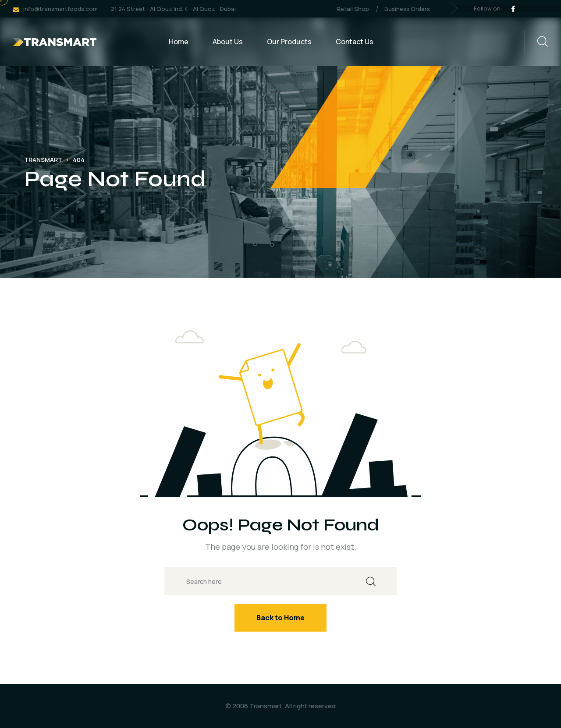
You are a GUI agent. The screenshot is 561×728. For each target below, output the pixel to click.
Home (179, 42)
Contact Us (355, 42)
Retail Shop (353, 9)
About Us (228, 42)
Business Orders (407, 9)
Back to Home (280, 618)
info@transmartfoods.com (60, 9)
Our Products (289, 42)
